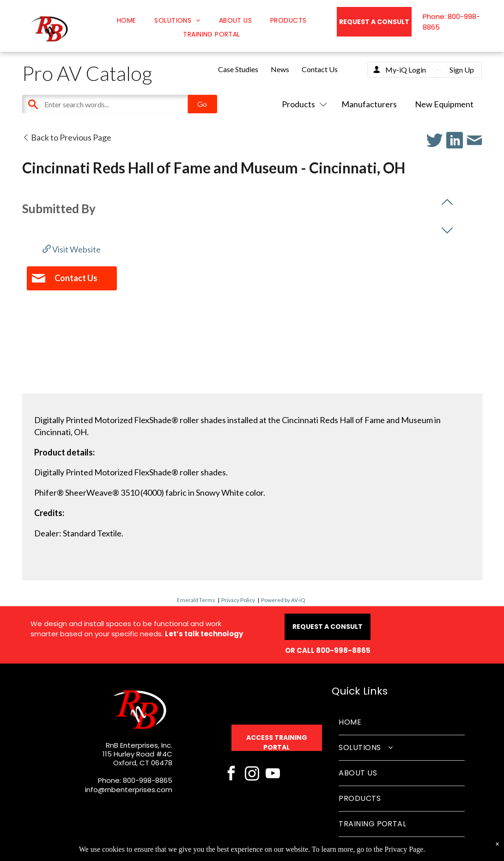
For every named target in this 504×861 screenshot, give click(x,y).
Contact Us (320, 69)
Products (303, 104)
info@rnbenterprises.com (129, 790)
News (280, 69)
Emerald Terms (196, 600)
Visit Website (72, 249)
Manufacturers (369, 104)
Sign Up (462, 70)
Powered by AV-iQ (283, 600)
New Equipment (444, 104)
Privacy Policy (238, 600)
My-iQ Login (406, 70)
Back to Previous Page (67, 137)
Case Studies (238, 69)
